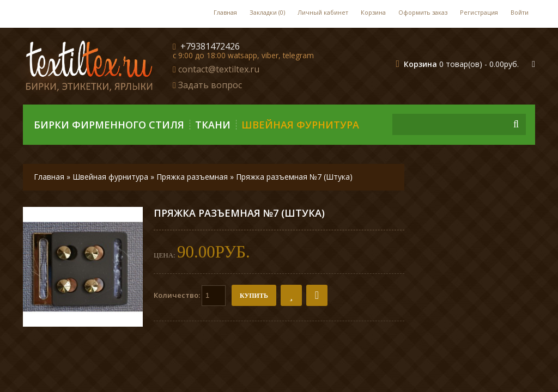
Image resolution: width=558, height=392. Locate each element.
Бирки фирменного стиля (109, 125)
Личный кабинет (323, 12)
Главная (225, 12)
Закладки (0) (267, 12)
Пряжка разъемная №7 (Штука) (294, 177)
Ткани (213, 125)
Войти (520, 12)
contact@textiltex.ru (219, 69)
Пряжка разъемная (192, 177)
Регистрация (479, 12)
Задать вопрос (210, 85)
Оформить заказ (423, 12)
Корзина (373, 12)
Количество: (190, 296)
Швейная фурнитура (300, 125)
